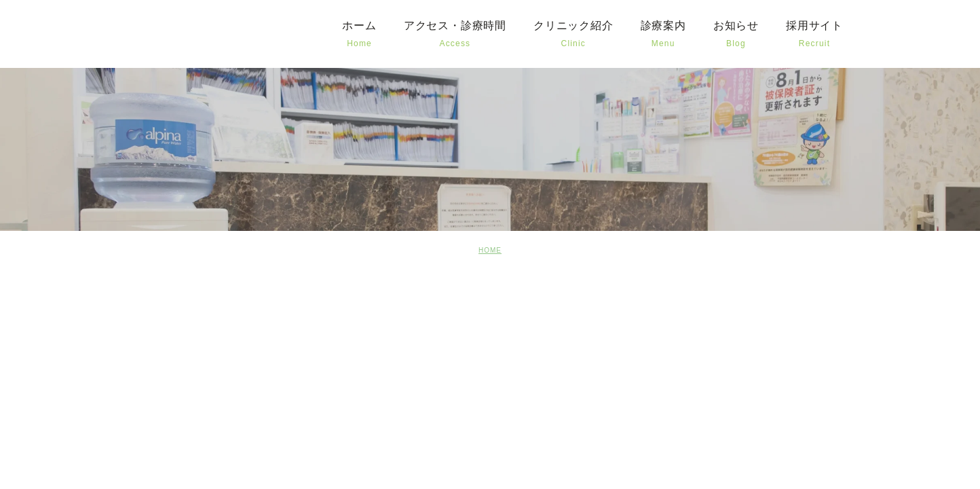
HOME (490, 250)
